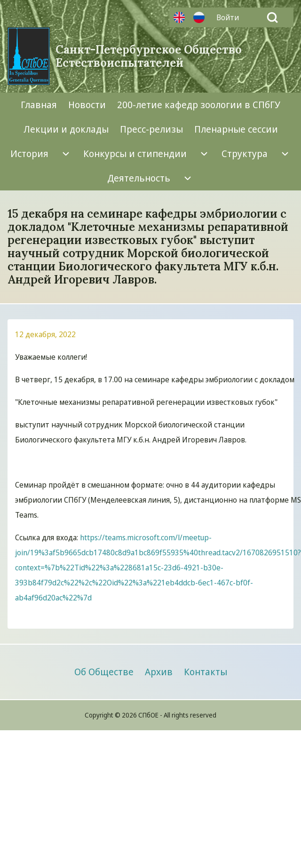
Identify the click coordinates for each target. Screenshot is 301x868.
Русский (199, 17)
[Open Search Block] (272, 17)
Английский (179, 17)
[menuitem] (230, 17)
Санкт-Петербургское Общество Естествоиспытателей (149, 56)
